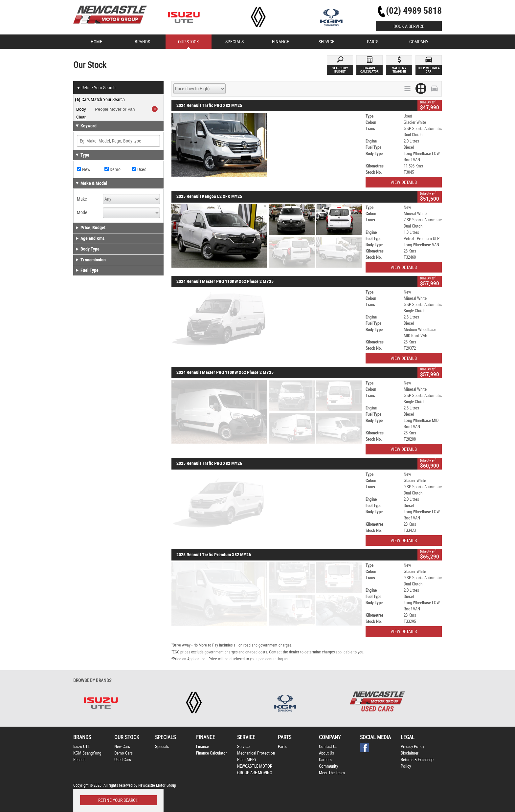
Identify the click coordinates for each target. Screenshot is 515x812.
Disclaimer (410, 753)
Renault (79, 760)
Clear (81, 117)
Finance (202, 746)
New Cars (122, 746)
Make (82, 199)
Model (83, 212)
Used (139, 169)
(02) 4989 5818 (414, 11)
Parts (282, 746)
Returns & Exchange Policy (417, 763)
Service (243, 746)
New (84, 169)
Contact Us (328, 746)
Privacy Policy (412, 746)
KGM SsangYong (87, 753)
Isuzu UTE (81, 746)
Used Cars (123, 760)
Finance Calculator (212, 753)
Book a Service (409, 26)
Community (328, 766)
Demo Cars (123, 753)
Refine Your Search (96, 88)
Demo (112, 169)
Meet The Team (332, 773)
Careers (325, 760)
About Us (326, 753)
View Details (404, 182)
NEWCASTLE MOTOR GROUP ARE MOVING (255, 769)
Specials (162, 746)
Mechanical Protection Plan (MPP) (256, 756)
